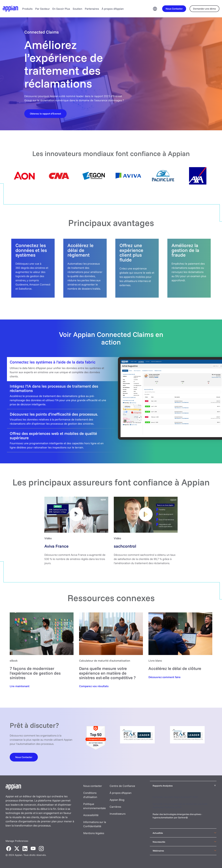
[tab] (111, 369)
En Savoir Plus (61, 9)
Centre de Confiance (122, 786)
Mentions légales (94, 833)
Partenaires (92, 9)
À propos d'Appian (113, 9)
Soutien (77, 9)
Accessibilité (91, 815)
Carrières (115, 807)
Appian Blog (117, 800)
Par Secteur (42, 9)
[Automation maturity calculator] (94, 686)
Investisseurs (118, 814)
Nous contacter (93, 786)
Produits (27, 9)
